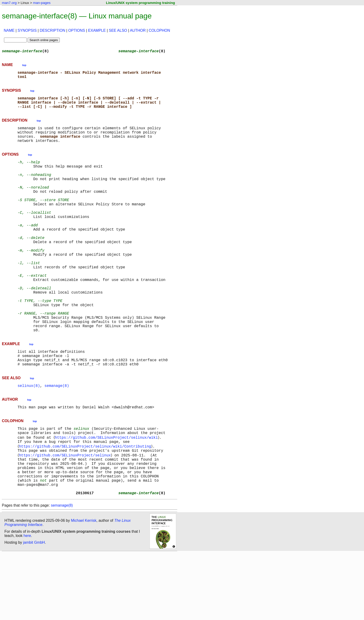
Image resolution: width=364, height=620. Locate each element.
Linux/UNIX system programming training (140, 3)
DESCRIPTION (52, 30)
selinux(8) (29, 438)
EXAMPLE (97, 30)
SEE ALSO (118, 30)
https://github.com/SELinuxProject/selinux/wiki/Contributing (86, 503)
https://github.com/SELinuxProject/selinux (66, 513)
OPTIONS (77, 30)
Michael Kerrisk (84, 587)
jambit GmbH (34, 609)
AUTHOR (138, 30)
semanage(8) (57, 438)
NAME (9, 30)
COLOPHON (159, 30)
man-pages (42, 3)
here (27, 602)
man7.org (9, 3)
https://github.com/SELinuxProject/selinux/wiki (107, 493)
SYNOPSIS (27, 30)
